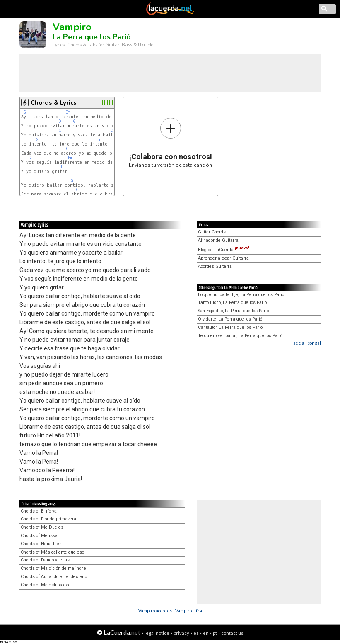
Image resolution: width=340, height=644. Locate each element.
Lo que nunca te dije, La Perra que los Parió (241, 295)
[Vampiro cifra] (189, 611)
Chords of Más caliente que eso (52, 552)
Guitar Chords (212, 232)
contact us (232, 633)
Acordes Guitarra (215, 266)
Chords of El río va (39, 511)
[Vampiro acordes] (155, 611)
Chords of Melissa (39, 536)
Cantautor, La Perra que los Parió (230, 327)
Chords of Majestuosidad (46, 585)
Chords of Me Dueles (42, 527)
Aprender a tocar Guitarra (223, 258)
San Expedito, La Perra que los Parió (233, 311)
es (196, 633)
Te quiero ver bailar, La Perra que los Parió (240, 336)
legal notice (157, 633)
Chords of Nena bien (41, 544)
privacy (181, 633)
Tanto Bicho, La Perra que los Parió (232, 303)
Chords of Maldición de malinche (53, 568)
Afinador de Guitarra (218, 240)
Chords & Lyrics (54, 103)
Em (68, 112)
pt (215, 633)
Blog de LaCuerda (224, 250)
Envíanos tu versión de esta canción (170, 142)
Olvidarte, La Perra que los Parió (230, 319)
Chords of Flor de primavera (48, 519)
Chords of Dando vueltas (45, 560)
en (206, 633)
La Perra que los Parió (92, 37)
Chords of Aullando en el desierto (54, 577)
